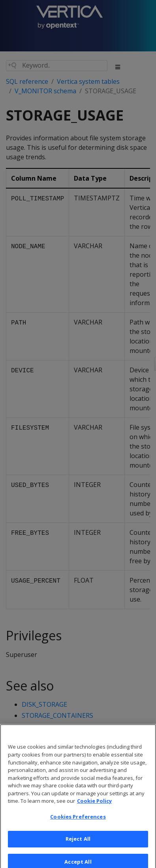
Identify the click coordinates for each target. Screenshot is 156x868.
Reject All (78, 843)
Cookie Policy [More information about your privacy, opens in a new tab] (94, 805)
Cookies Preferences (78, 820)
